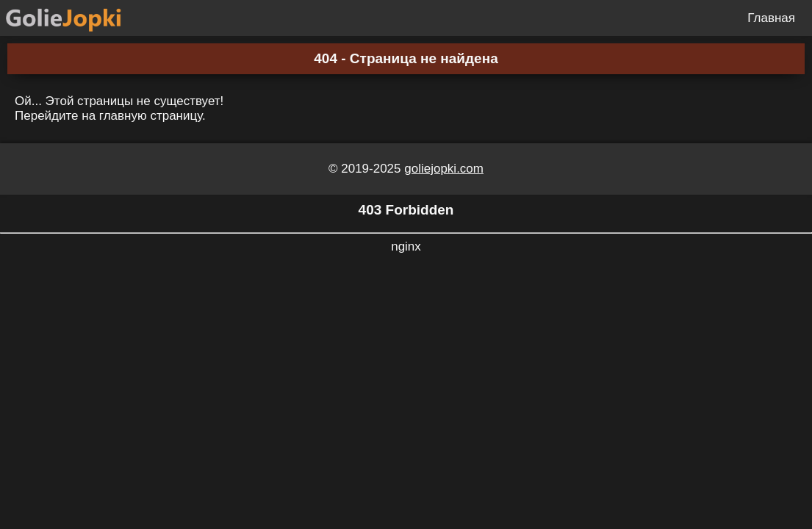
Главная (771, 18)
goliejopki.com (444, 169)
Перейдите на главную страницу (108, 116)
